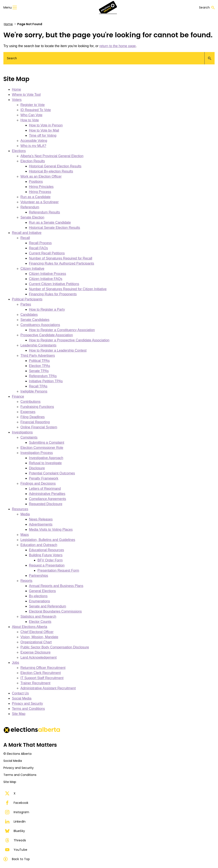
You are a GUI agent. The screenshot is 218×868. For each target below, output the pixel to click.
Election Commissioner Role (42, 448)
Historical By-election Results (51, 171)
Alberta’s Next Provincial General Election (52, 156)
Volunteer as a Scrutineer (40, 202)
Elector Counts (40, 622)
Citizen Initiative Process (47, 274)
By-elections (38, 596)
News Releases (41, 519)
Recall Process (40, 243)
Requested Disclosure (46, 504)
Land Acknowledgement (39, 657)
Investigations (22, 432)
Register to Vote (33, 105)
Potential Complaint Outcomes (52, 473)
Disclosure (37, 468)
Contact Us (20, 693)
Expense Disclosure (35, 652)
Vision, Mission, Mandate (39, 637)
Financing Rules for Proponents (53, 294)
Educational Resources (47, 550)
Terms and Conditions (28, 709)
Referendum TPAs (43, 376)
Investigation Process (37, 453)
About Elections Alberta (29, 627)
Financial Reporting (35, 422)
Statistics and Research (38, 617)
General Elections (42, 591)
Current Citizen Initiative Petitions (54, 284)
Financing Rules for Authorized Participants (62, 263)
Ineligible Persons (34, 391)
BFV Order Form (50, 560)
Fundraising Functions (37, 407)
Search (207, 7)
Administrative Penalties (47, 494)
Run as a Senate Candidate (50, 222)
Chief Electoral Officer (37, 632)
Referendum (30, 207)
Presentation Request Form (58, 570)
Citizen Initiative (32, 269)
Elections (19, 151)
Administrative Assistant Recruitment (48, 688)
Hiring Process (40, 192)
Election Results (33, 161)
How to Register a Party (47, 309)
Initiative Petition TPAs (46, 381)
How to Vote (30, 120)
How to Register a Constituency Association (62, 330)
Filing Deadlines (33, 417)
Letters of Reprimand (45, 489)
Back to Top (17, 859)
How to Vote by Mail (44, 130)
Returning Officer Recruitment (43, 668)
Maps (25, 535)
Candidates (29, 315)
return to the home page (118, 46)
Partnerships (39, 576)
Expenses (28, 412)
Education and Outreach (39, 545)
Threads (16, 840)
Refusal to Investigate (45, 463)
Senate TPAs (39, 371)
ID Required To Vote (36, 110)
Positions (36, 182)
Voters (17, 100)
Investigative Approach (46, 458)
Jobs (16, 663)
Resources (20, 509)
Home (8, 24)
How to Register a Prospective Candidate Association (69, 340)
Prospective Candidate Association (47, 335)
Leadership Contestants (38, 345)
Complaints (29, 437)
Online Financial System (39, 427)
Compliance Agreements (47, 499)
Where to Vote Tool (26, 95)
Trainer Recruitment (35, 683)
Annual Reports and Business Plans (56, 586)
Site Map (19, 714)
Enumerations (39, 601)
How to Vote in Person (46, 125)
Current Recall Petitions (47, 253)
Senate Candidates (35, 320)
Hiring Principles (41, 187)
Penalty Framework (44, 478)
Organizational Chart (36, 642)
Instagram (17, 812)
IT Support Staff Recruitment (42, 678)
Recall (25, 238)
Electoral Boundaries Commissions (55, 611)
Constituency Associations (40, 325)
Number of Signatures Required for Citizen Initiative (68, 289)
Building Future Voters (46, 555)
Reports (26, 581)
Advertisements (41, 524)
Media (25, 514)
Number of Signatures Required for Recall (61, 258)
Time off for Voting (43, 135)
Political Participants (27, 299)
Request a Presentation (47, 565)
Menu (10, 7)
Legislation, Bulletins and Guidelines (48, 540)
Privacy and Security (27, 704)
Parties (26, 304)
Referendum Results (44, 212)
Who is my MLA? (33, 146)
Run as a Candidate (35, 197)
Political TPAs (39, 361)
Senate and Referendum (47, 606)
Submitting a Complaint (47, 443)
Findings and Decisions (38, 483)
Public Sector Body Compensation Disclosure (55, 647)
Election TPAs (39, 366)
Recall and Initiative (27, 233)
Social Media (22, 698)
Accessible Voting (34, 141)
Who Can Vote (31, 115)
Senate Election (32, 217)
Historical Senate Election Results (54, 228)
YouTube (16, 850)
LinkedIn (15, 822)
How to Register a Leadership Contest (58, 350)
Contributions (30, 402)
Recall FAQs (38, 248)
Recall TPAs (38, 386)
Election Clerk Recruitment (41, 673)
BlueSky (15, 831)
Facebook (17, 803)
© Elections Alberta (17, 754)
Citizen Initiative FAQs (46, 279)
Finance (18, 396)
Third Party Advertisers (38, 356)
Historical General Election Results (55, 166)
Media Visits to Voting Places (51, 530)
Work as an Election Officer (41, 176)
